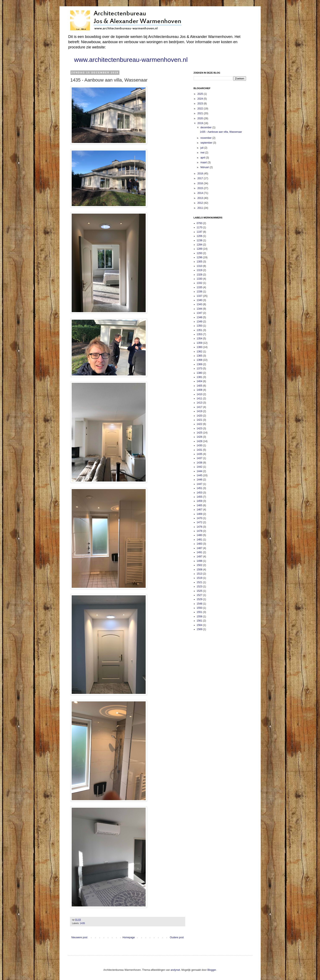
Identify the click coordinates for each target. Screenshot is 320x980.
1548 (200, 604)
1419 (200, 411)
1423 (200, 428)
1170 (200, 227)
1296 (200, 257)
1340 (200, 300)
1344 (200, 309)
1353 (200, 334)
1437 (200, 458)
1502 (200, 565)
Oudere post (177, 937)
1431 (200, 450)
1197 (200, 232)
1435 (82, 923)
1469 (200, 514)
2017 (201, 178)
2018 (201, 174)
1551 (200, 612)
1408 (200, 390)
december (206, 127)
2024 (201, 99)
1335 (200, 287)
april (203, 158)
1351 (200, 330)
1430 (200, 445)
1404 (200, 381)
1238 (200, 240)
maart (204, 162)
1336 (200, 292)
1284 (200, 245)
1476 (200, 527)
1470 (200, 518)
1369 (200, 364)
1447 (200, 484)
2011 (201, 208)
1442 (200, 467)
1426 (200, 437)
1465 (200, 505)
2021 (201, 113)
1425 (200, 433)
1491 (200, 552)
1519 (200, 578)
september (207, 143)
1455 (200, 497)
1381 (200, 377)
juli (202, 148)
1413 (200, 403)
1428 (200, 441)
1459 (200, 501)
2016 (201, 183)
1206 (200, 236)
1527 (200, 595)
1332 (200, 283)
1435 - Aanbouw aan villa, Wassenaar (221, 132)
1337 (200, 296)
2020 (201, 118)
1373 (200, 369)
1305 (200, 262)
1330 (200, 279)
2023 (201, 104)
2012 (201, 203)
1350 (200, 326)
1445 (200, 475)
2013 (201, 198)
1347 (200, 313)
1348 (200, 317)
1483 (200, 544)
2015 (201, 188)
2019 (201, 123)
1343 (200, 304)
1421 (200, 420)
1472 (200, 522)
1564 (200, 625)
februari (205, 167)
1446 (200, 480)
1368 (200, 360)
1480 (200, 535)
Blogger (212, 970)
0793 (200, 223)
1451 (200, 488)
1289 (200, 249)
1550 (200, 608)
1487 (200, 548)
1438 (200, 463)
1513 (200, 574)
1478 (200, 531)
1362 (200, 352)
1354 (200, 339)
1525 (200, 591)
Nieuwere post (80, 937)
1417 (200, 407)
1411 (200, 398)
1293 (200, 253)
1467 (200, 510)
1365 (200, 356)
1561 (200, 621)
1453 (200, 493)
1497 (200, 557)
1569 (200, 629)
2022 (201, 109)
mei (203, 153)
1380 (200, 373)
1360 (200, 347)
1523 (200, 587)
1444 (200, 471)
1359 (200, 343)
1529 (200, 599)
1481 (200, 540)
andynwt (175, 970)
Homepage (129, 937)
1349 (200, 322)
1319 (200, 270)
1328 (200, 275)
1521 (200, 582)
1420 (200, 416)
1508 (200, 570)
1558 (200, 617)
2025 (201, 94)
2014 (201, 193)
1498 (200, 561)
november (206, 138)
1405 (200, 386)
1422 (200, 424)
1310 (200, 266)
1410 (200, 394)
